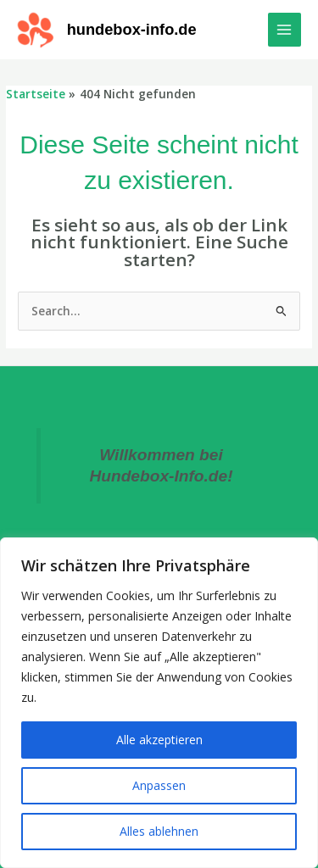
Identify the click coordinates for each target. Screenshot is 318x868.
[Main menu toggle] (285, 29)
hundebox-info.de (132, 29)
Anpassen (159, 785)
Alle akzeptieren (159, 740)
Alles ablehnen (159, 831)
